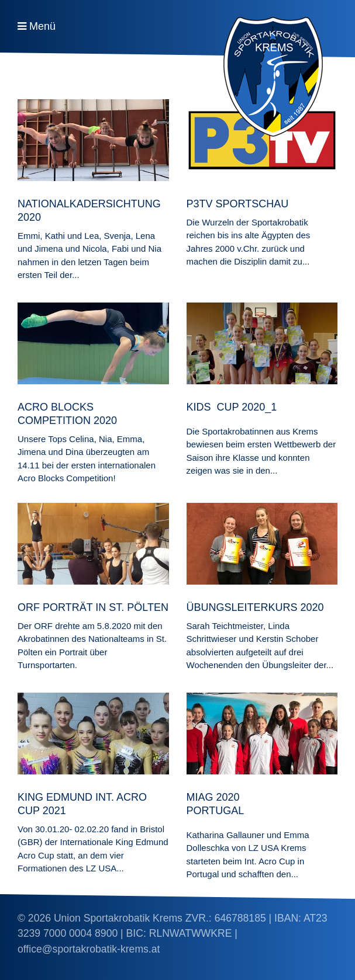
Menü (42, 26)
